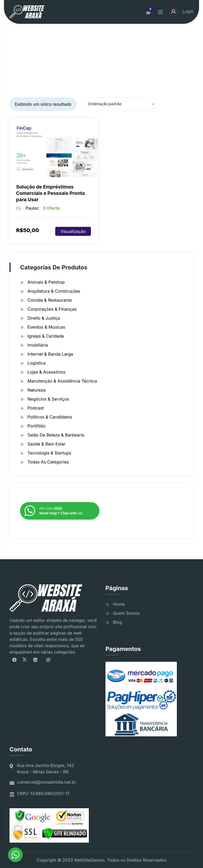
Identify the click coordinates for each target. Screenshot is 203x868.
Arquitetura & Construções (54, 291)
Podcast (36, 408)
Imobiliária (38, 345)
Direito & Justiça (44, 318)
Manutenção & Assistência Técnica (62, 381)
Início (45, 60)
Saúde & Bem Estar (47, 444)
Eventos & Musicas (46, 327)
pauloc (32, 208)
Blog (117, 622)
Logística (36, 363)
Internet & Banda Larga (50, 354)
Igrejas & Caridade (46, 336)
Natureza (36, 390)
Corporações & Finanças (52, 309)
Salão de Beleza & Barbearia (56, 435)
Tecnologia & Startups (49, 453)
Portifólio (36, 426)
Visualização (73, 231)
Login (181, 11)
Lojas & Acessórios (46, 372)
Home (119, 604)
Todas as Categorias (48, 462)
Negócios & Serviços (48, 399)
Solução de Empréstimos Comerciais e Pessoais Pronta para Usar (50, 193)
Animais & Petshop (46, 282)
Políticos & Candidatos (50, 417)
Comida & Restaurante (50, 300)
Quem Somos (126, 613)
